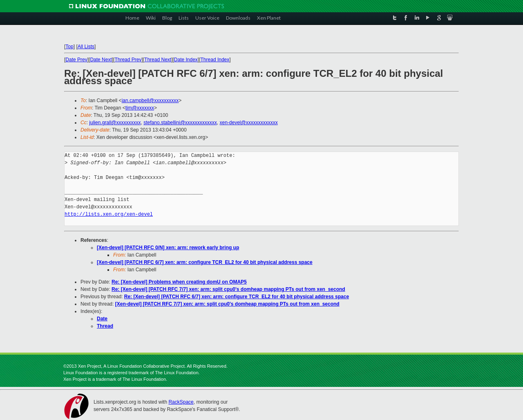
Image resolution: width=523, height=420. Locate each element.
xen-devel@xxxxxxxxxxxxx (248, 123)
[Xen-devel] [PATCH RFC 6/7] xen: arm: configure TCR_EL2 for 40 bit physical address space (205, 262)
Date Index (186, 60)
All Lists (86, 47)
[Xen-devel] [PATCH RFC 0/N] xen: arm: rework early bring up (168, 248)
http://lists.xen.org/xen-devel (109, 214)
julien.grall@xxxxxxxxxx (115, 123)
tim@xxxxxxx (140, 108)
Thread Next (158, 60)
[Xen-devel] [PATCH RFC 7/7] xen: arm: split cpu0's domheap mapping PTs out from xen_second (227, 304)
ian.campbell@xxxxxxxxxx (150, 101)
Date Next (101, 60)
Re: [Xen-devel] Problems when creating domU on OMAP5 (179, 282)
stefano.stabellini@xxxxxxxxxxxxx (180, 123)
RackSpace (181, 402)
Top (69, 47)
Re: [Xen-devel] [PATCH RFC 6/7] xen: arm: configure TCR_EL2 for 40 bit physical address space (237, 297)
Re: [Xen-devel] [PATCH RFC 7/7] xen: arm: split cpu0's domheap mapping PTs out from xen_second (228, 289)
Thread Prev (128, 60)
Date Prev (76, 60)
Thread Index (215, 60)
